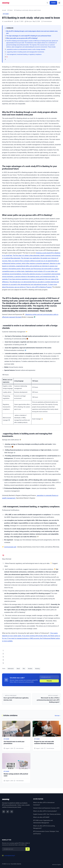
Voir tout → (58, 716)
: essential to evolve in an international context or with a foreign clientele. (26, 49)
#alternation (11, 669)
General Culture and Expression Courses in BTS (46, 808)
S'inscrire (49, 681)
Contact (53, 3)
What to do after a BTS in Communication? (45, 811)
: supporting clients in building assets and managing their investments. (25, 52)
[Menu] (59, 3)
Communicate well (10, 547)
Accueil (4, 10)
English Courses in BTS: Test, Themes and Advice (47, 814)
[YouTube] (12, 812)
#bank (18, 669)
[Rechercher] (48, 3)
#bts (24, 669)
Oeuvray (8, 864)
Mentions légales (57, 865)
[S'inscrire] (28, 849)
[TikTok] (8, 812)
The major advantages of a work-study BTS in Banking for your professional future (29, 36)
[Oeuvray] (6, 3)
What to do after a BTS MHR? (41, 817)
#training (37, 669)
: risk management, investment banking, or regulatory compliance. (24, 54)
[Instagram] (4, 812)
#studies (30, 669)
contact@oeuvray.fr (10, 856)
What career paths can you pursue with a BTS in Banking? (22, 38)
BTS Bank (10, 10)
